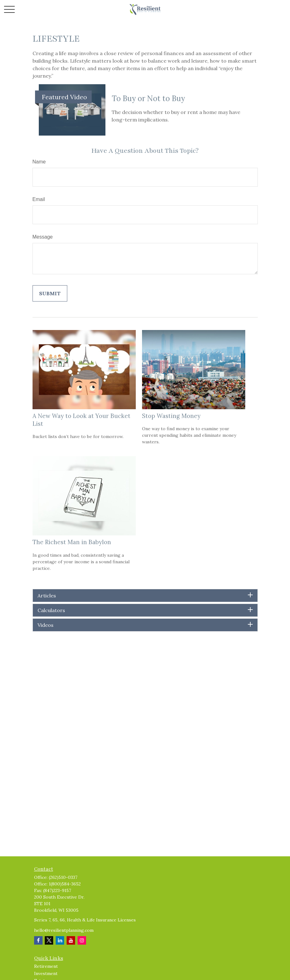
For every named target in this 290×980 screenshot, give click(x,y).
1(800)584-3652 (65, 884)
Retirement (46, 966)
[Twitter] (49, 940)
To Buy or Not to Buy (148, 98)
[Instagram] (82, 940)
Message (43, 237)
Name (39, 162)
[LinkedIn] (60, 940)
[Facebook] (38, 940)
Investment (46, 973)
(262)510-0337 (63, 877)
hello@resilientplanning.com (64, 930)
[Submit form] (50, 293)
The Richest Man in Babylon (72, 542)
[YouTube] (71, 940)
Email (39, 199)
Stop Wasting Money (171, 416)
